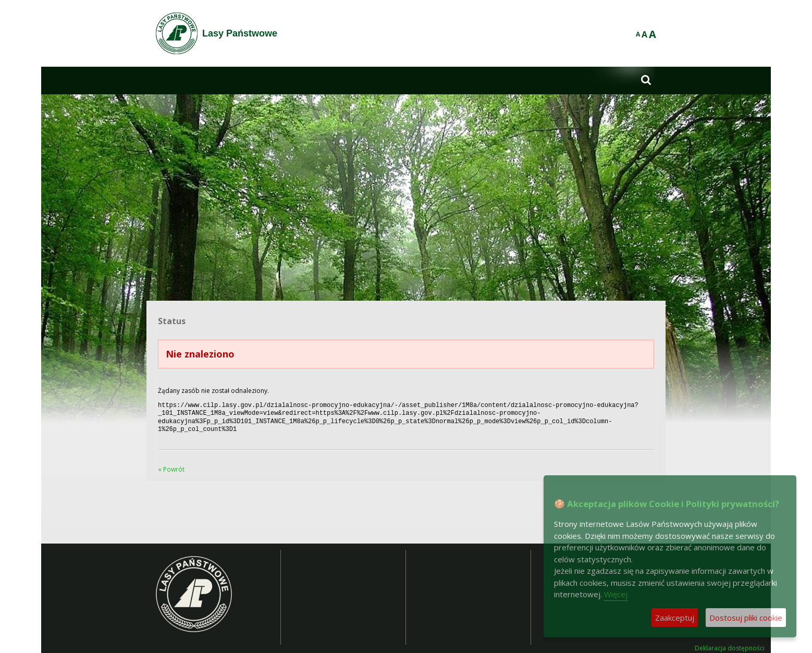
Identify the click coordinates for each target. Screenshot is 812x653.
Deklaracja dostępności (730, 644)
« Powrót (171, 465)
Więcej (616, 594)
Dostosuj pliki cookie (746, 618)
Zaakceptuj (675, 618)
